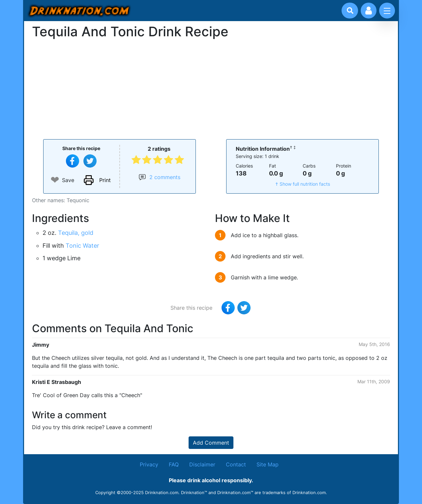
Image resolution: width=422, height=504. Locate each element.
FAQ (174, 464)
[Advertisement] (211, 88)
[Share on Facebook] (73, 161)
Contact (236, 464)
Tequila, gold (76, 233)
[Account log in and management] (369, 11)
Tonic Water (82, 246)
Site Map (268, 464)
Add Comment (211, 443)
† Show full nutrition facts (303, 184)
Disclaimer (202, 464)
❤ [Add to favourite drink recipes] (55, 180)
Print (105, 180)
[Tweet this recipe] (90, 161)
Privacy (149, 464)
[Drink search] (350, 11)
